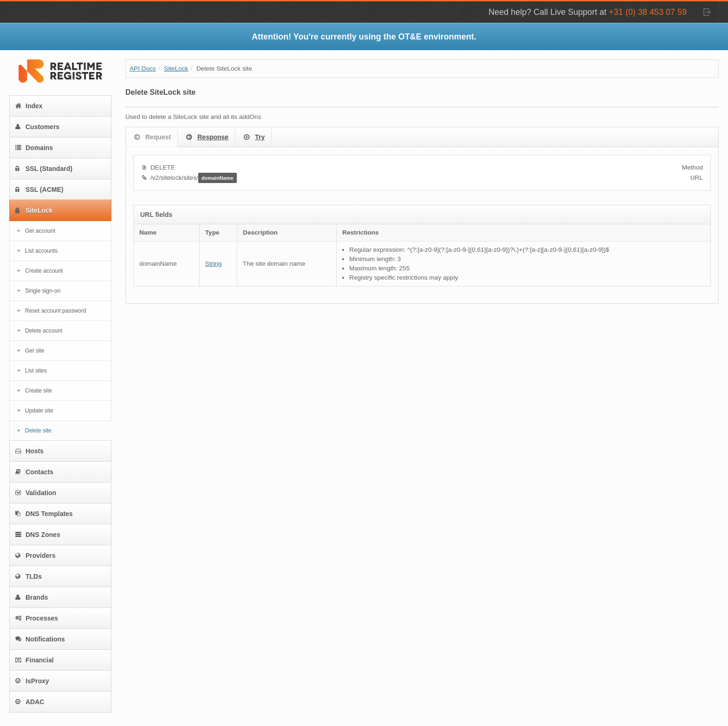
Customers (37, 127)
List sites (36, 371)
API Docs (143, 69)
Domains (34, 148)
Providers (36, 556)
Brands (32, 597)
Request (152, 137)
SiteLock (34, 210)
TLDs (29, 576)
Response (206, 137)
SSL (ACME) (39, 190)
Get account (40, 231)
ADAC (30, 702)
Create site (39, 391)
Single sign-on (43, 291)
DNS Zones (38, 535)
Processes (37, 618)
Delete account (44, 331)
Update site (39, 411)
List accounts (41, 251)
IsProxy (32, 681)
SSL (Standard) (44, 169)
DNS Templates (44, 514)
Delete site (38, 431)
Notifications (40, 639)
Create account (44, 271)
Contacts (34, 472)
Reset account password (55, 311)
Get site (35, 351)
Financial (35, 660)
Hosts (29, 451)
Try (253, 137)
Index (29, 106)
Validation (36, 493)
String (214, 264)
